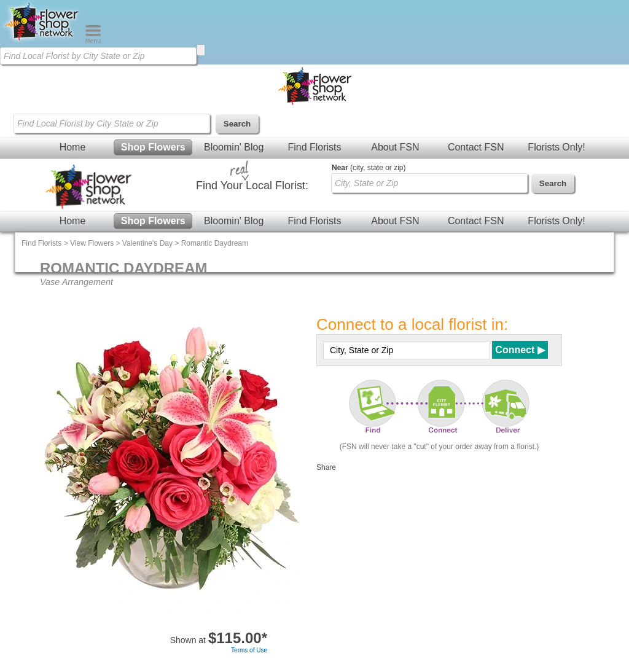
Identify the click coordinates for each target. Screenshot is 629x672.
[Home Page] (42, 41)
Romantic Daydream (215, 243)
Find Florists (314, 147)
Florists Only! (556, 147)
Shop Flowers (153, 147)
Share (326, 467)
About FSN (395, 147)
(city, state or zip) (369, 168)
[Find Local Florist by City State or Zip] (98, 56)
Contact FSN (476, 147)
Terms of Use (249, 650)
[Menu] (93, 41)
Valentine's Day (147, 243)
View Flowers (92, 243)
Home (73, 147)
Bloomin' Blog (234, 147)
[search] (201, 50)
